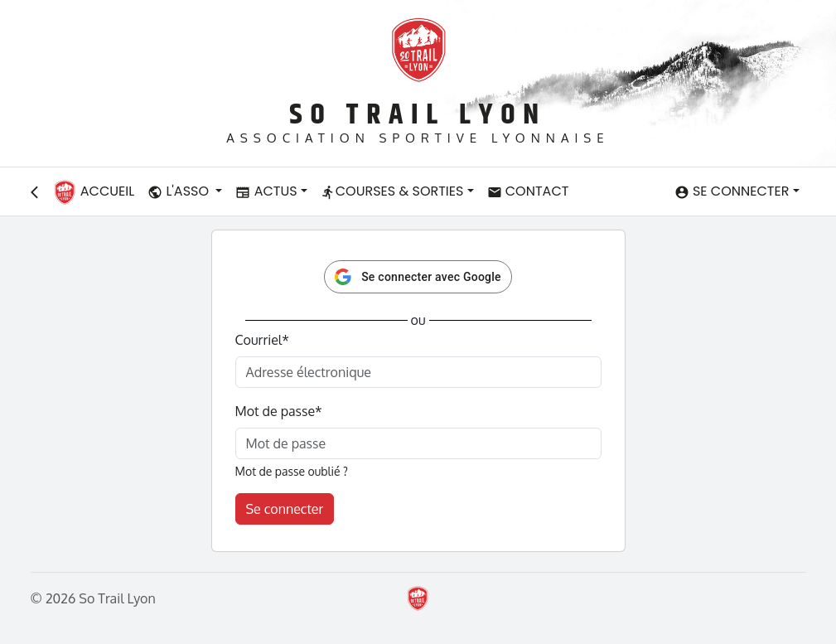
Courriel (262, 340)
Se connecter (285, 509)
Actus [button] (266, 191)
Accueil (94, 192)
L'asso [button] (180, 191)
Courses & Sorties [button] (392, 191)
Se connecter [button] (732, 191)
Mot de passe (279, 411)
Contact (528, 191)
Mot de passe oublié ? (292, 471)
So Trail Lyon (418, 115)
